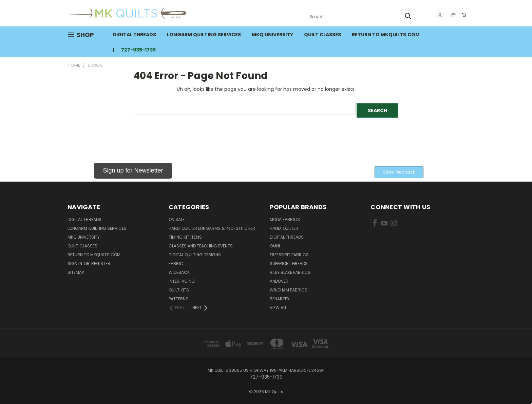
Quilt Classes (322, 35)
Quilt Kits (179, 287)
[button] (133, 169)
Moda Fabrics (285, 217)
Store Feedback (399, 169)
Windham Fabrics (289, 287)
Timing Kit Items (185, 234)
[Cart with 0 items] (463, 15)
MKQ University (272, 35)
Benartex (280, 296)
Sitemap (76, 270)
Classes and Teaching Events (201, 243)
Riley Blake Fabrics (290, 270)
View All (278, 305)
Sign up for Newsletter (133, 168)
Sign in (75, 261)
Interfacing (182, 278)
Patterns (178, 296)
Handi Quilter (284, 226)
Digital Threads (134, 35)
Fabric (176, 261)
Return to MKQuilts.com (386, 35)
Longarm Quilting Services (204, 35)
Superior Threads (289, 261)
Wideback (179, 270)
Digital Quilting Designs (195, 252)
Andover (279, 278)
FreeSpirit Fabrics (289, 252)
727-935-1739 (138, 50)
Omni (275, 243)
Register (101, 261)
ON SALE (177, 217)
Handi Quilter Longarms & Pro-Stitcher (212, 226)
